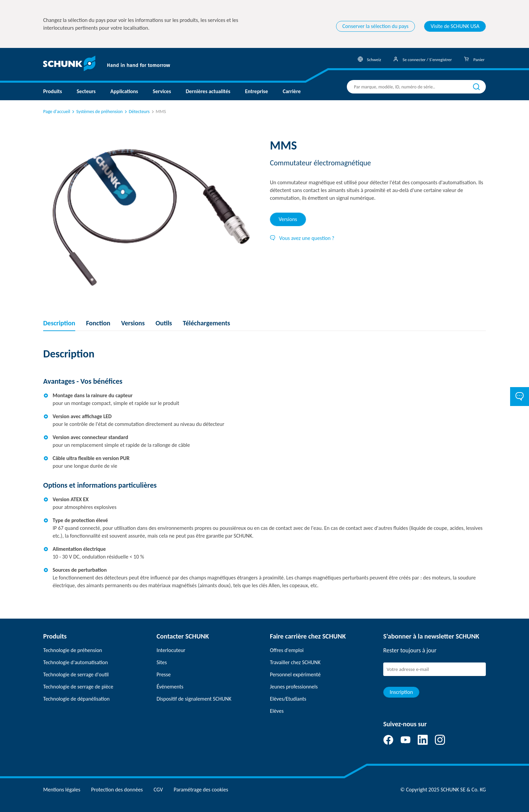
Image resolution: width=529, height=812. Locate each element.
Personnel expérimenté (295, 674)
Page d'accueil (57, 112)
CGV (158, 790)
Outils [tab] (164, 323)
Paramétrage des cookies (201, 790)
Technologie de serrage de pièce (78, 687)
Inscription (401, 692)
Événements (170, 687)
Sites (162, 662)
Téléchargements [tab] (206, 323)
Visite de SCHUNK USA (455, 26)
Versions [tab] (288, 219)
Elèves (277, 711)
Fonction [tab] (98, 323)
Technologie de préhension (73, 650)
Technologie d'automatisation (76, 662)
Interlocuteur (171, 650)
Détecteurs (137, 112)
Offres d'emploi (287, 650)
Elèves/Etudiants (288, 699)
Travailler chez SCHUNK (295, 662)
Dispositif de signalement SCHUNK (194, 699)
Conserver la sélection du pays (375, 26)
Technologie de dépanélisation (76, 699)
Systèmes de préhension (97, 112)
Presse (164, 674)
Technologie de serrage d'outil (76, 674)
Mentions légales (62, 790)
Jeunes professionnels (294, 687)
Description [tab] (59, 323)
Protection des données (117, 790)
